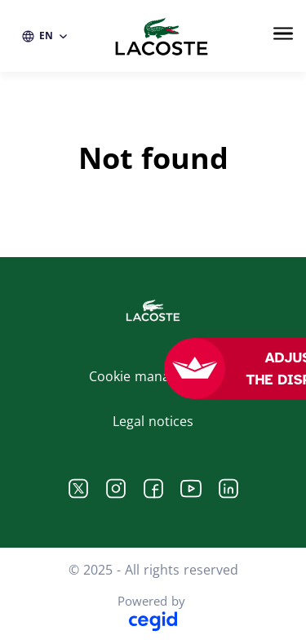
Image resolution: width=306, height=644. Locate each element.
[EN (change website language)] (45, 36)
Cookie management (153, 376)
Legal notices (153, 421)
